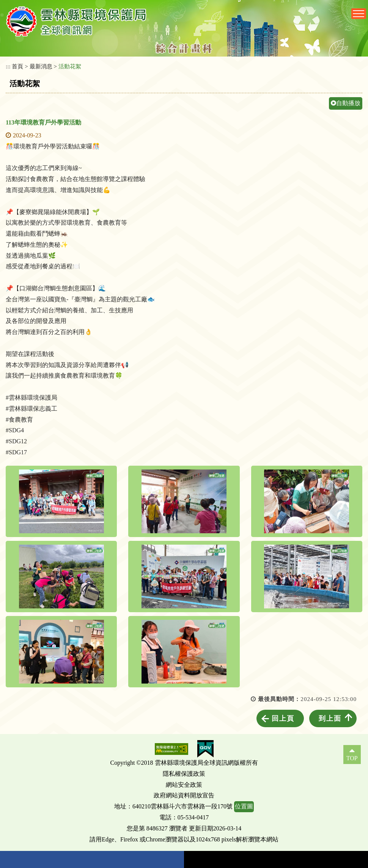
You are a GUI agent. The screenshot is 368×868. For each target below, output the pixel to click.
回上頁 (283, 718)
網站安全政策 (184, 785)
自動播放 (346, 103)
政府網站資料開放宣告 (184, 795)
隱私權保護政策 (184, 774)
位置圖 (244, 806)
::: (8, 66)
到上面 (330, 718)
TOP (352, 758)
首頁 (17, 66)
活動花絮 (70, 66)
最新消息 (41, 66)
